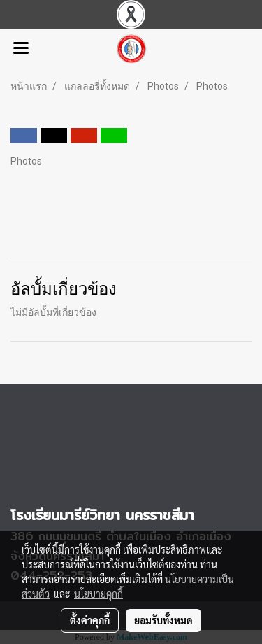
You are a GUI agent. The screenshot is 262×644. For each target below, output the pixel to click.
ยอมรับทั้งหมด (163, 620)
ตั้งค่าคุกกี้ (90, 620)
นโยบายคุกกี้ (99, 594)
